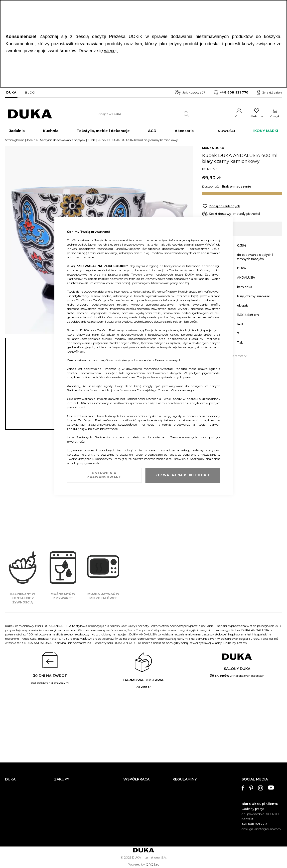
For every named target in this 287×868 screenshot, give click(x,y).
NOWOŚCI (226, 132)
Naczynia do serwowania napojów (63, 141)
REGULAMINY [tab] (185, 779)
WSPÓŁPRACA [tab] (136, 779)
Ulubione (256, 116)
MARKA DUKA (213, 149)
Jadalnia (32, 141)
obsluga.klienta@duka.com (261, 829)
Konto (239, 116)
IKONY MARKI (266, 132)
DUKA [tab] (10, 779)
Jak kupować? (190, 92)
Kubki (92, 141)
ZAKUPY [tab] (62, 779)
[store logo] (30, 114)
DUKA (11, 92)
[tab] (262, 804)
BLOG (30, 92)
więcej (111, 51)
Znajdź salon (270, 93)
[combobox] (144, 114)
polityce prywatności (205, 373)
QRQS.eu (153, 864)
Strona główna (15, 141)
